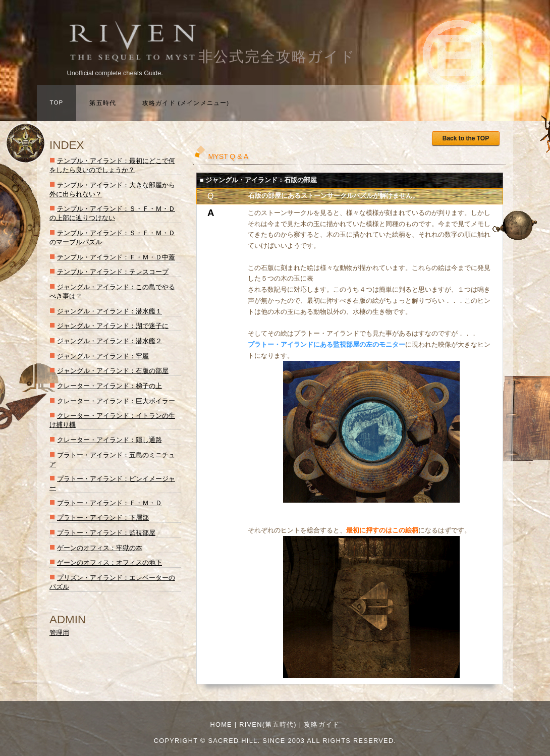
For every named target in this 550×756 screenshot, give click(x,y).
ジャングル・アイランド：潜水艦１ (109, 311)
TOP (57, 102)
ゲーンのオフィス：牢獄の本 (100, 548)
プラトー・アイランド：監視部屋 (106, 533)
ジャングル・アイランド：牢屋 (103, 356)
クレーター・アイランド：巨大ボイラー (116, 401)
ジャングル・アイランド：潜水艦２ (109, 341)
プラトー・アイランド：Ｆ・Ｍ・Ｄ (109, 503)
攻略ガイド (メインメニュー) (186, 103)
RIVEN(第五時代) (268, 724)
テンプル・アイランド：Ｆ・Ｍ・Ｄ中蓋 (116, 257)
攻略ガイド (322, 724)
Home (221, 724)
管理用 (59, 633)
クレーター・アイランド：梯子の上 (109, 386)
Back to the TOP (466, 138)
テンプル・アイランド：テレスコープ (113, 272)
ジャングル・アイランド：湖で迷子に (113, 326)
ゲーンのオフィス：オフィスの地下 (109, 562)
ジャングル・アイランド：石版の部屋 (113, 371)
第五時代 (103, 103)
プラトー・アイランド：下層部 (103, 518)
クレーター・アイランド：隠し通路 (109, 440)
